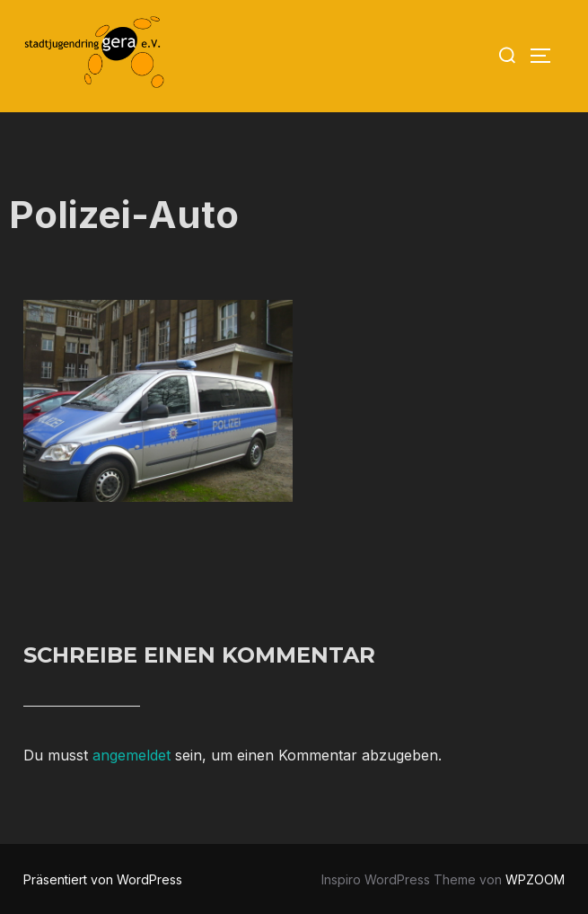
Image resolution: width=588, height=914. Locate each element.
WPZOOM (535, 879)
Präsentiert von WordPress (103, 879)
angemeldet (132, 755)
